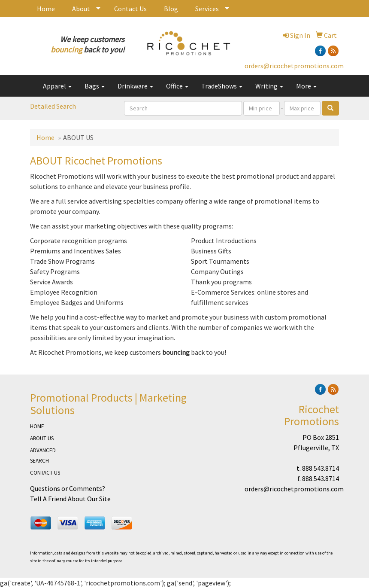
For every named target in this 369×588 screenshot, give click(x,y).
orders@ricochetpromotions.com (294, 66)
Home (46, 9)
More (306, 86)
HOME (37, 426)
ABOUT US (42, 438)
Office (177, 86)
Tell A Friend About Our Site (70, 499)
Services (207, 9)
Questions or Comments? (68, 488)
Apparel (57, 86)
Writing (269, 86)
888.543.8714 (321, 468)
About (81, 9)
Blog (171, 9)
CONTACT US (45, 473)
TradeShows (222, 86)
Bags (95, 86)
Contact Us (130, 9)
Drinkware (135, 86)
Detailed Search (53, 106)
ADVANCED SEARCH (43, 455)
